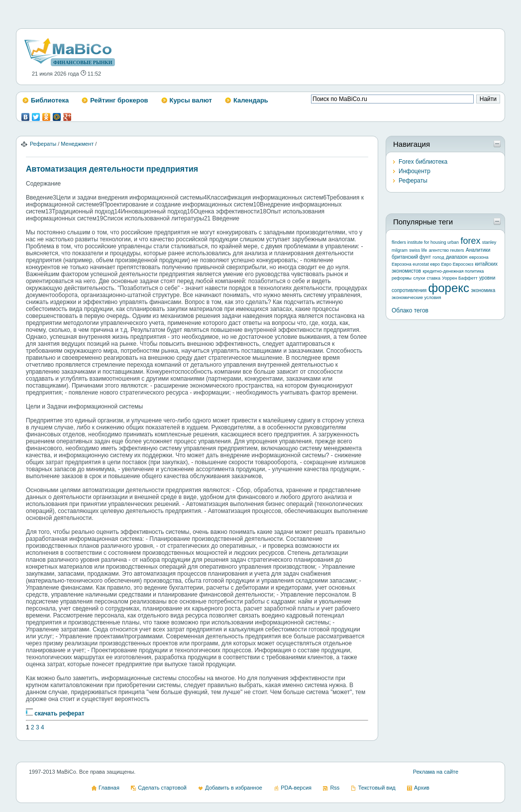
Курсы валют (191, 100)
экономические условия (416, 298)
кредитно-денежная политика (453, 271)
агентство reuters (447, 250)
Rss (335, 788)
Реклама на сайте (436, 772)
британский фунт (411, 257)
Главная (109, 788)
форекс (449, 288)
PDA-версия (296, 788)
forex (470, 241)
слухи (419, 278)
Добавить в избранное (234, 788)
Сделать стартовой (162, 788)
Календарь (251, 100)
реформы (402, 278)
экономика (483, 290)
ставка (434, 278)
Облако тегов (410, 310)
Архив (422, 788)
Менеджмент (77, 144)
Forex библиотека (423, 162)
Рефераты (43, 144)
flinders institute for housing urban (425, 242)
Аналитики (478, 250)
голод (438, 257)
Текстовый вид (377, 788)
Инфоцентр (415, 171)
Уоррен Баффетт (460, 278)
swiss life (418, 250)
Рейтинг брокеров (119, 100)
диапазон (457, 257)
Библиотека (50, 100)
